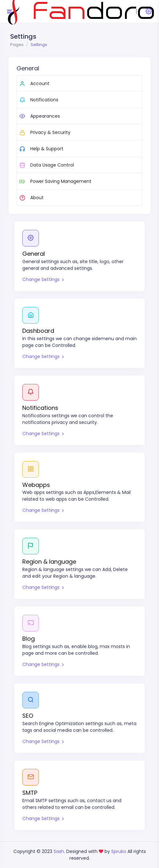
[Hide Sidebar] (9, 12)
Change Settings (43, 279)
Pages (17, 45)
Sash (59, 851)
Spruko (119, 851)
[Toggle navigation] (137, 11)
